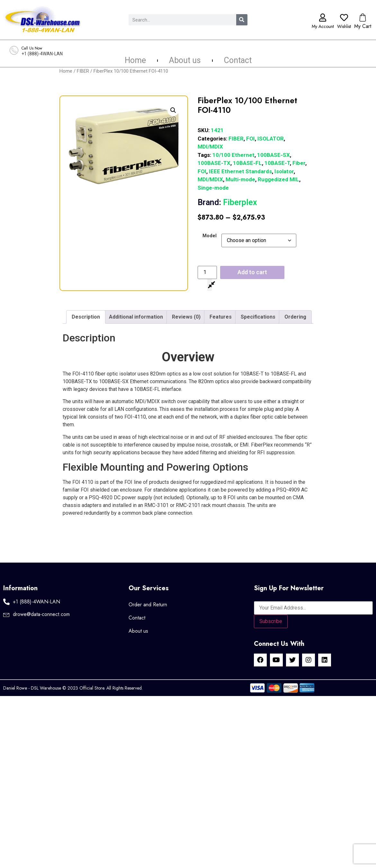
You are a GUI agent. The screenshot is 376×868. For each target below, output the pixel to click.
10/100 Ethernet (233, 155)
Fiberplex (227, 202)
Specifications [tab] (258, 317)
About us (185, 60)
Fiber (299, 163)
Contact (238, 60)
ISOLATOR (271, 139)
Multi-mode (240, 179)
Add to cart (252, 272)
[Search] (242, 20)
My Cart (363, 26)
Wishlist (344, 26)
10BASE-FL (247, 163)
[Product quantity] (207, 272)
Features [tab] (221, 317)
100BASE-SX (273, 155)
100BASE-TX (214, 163)
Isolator (284, 171)
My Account (323, 26)
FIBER (83, 71)
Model (210, 236)
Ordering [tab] (295, 317)
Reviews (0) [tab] (186, 317)
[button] (173, 110)
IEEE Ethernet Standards (240, 171)
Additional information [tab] (136, 317)
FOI (251, 139)
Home (135, 60)
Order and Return (148, 605)
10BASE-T (277, 163)
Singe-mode (213, 188)
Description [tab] (86, 317)
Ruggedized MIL (278, 179)
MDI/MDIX (210, 147)
